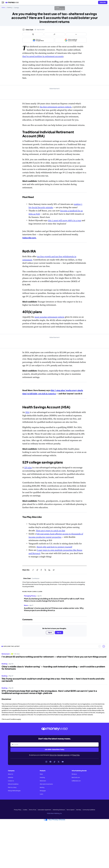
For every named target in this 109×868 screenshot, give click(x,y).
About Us (10, 774)
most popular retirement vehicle (49, 317)
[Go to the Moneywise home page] (13, 2)
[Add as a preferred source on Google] (71, 40)
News (41, 774)
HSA (27, 412)
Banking (42, 787)
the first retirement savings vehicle (56, 107)
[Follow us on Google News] (38, 40)
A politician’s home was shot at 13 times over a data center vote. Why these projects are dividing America (54, 609)
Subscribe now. (29, 238)
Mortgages (43, 791)
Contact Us (11, 781)
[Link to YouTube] (63, 762)
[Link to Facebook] (50, 762)
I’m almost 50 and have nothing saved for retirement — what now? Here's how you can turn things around (54, 657)
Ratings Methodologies (14, 791)
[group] (54, 673)
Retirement (43, 781)
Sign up (59, 632)
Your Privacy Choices (54, 820)
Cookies (25, 810)
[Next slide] (104, 646)
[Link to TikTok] (54, 762)
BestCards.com (76, 777)
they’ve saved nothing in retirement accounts (43, 56)
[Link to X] (59, 762)
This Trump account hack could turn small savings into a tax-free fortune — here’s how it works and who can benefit (53, 680)
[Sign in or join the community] (103, 2)
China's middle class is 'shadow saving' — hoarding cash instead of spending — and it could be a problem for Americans (53, 668)
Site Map (78, 810)
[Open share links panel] (55, 34)
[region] (54, 673)
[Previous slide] (100, 646)
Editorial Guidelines (13, 784)
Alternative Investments (46, 784)
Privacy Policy (76, 755)
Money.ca (74, 774)
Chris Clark (29, 30)
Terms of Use (53, 755)
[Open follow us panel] (76, 34)
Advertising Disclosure (59, 810)
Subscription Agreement (63, 755)
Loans (41, 794)
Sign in (50, 632)
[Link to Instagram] (46, 762)
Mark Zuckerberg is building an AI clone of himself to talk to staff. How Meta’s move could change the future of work (54, 600)
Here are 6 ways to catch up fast (51, 531)
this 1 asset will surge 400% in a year (65, 220)
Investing (42, 777)
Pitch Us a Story (12, 787)
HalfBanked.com (76, 781)
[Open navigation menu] (3, 2)
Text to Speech (70, 810)
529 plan (28, 467)
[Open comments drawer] (33, 34)
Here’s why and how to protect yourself (54, 547)
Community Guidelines (89, 810)
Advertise (11, 777)
